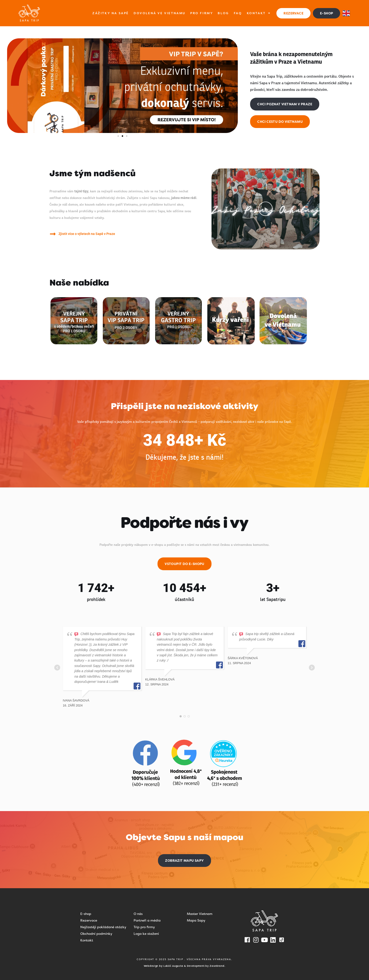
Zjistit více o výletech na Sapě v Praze (87, 234)
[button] (118, 136)
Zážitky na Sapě (111, 13)
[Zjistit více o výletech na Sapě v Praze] (53, 234)
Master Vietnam (200, 914)
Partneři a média (147, 920)
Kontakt (259, 13)
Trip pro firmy (144, 927)
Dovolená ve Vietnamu (160, 13)
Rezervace (89, 920)
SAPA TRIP (176, 959)
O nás (138, 914)
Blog (223, 13)
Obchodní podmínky (96, 934)
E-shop (86, 914)
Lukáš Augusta (173, 966)
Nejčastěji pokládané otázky (103, 927)
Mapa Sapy (196, 920)
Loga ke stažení (146, 934)
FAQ (238, 13)
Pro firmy (202, 13)
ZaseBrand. (217, 966)
